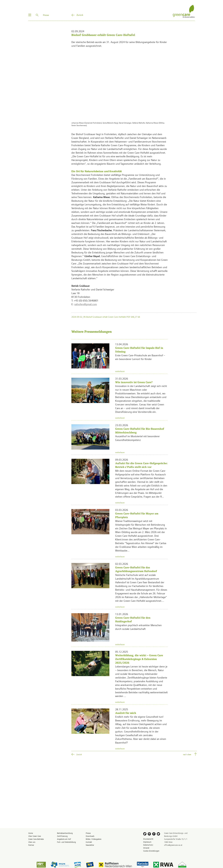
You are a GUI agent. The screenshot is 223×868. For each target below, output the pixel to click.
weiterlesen (120, 371)
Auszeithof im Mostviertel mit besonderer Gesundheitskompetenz (137, 438)
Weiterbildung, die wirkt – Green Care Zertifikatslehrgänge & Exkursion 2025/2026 (139, 659)
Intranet (146, 848)
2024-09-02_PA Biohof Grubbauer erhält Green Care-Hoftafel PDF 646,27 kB (106, 317)
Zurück (80, 15)
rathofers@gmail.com (86, 304)
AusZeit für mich (126, 713)
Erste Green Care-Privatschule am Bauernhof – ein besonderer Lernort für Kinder (140, 357)
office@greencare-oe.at (173, 845)
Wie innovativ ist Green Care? (134, 382)
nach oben (187, 754)
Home (31, 833)
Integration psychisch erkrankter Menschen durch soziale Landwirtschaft (138, 627)
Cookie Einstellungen (151, 851)
